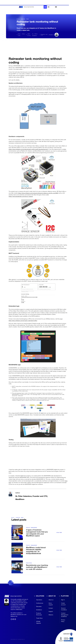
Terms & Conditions (64, 609)
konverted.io (21, 639)
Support (51, 611)
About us (51, 600)
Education (39, 606)
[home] (27, 7)
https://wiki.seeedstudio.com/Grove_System (21, 196)
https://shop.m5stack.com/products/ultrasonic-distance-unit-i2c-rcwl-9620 (38, 193)
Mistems (51, 615)
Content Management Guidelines (65, 615)
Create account (63, 604)
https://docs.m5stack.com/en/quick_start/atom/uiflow (23, 321)
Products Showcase (39, 614)
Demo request (51, 604)
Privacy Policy (63, 621)
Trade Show (39, 618)
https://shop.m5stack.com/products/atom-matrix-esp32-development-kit (28, 149)
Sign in (63, 600)
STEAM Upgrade (39, 622)
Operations (39, 600)
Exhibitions (39, 610)
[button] (55, 7)
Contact (51, 608)
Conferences (40, 603)
